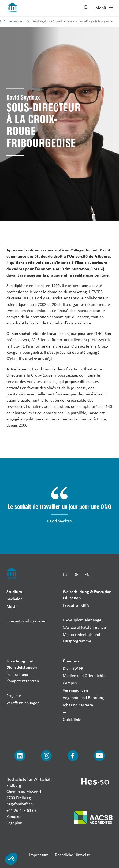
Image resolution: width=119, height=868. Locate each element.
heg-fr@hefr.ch (20, 804)
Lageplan (14, 822)
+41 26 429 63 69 (21, 810)
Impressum (39, 855)
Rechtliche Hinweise (72, 855)
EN (87, 574)
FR (65, 574)
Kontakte (14, 816)
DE (76, 574)
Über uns (71, 661)
